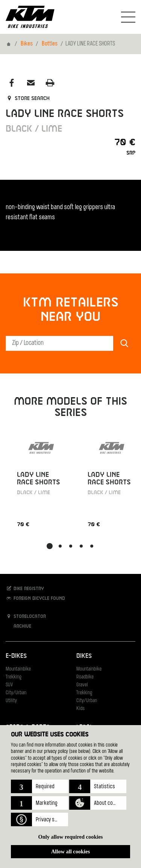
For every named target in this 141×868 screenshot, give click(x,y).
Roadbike (85, 677)
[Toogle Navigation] (128, 17)
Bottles (50, 44)
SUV (9, 685)
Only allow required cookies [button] (71, 837)
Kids (80, 709)
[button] (39, 786)
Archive (18, 626)
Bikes (27, 44)
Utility (11, 701)
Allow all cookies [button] (70, 851)
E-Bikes (16, 656)
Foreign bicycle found (35, 598)
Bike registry (25, 588)
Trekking (14, 677)
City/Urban (16, 693)
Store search (28, 99)
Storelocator (26, 616)
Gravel (82, 685)
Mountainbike (18, 669)
